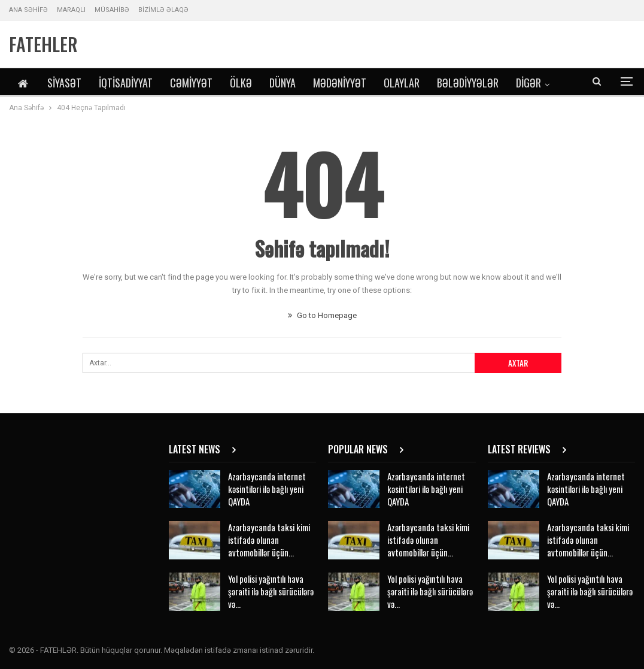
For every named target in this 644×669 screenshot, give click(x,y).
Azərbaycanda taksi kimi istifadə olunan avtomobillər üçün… (269, 540)
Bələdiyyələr (468, 83)
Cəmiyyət (191, 83)
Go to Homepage (322, 315)
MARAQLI (71, 10)
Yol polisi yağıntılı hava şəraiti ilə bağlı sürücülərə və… (271, 591)
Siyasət (64, 83)
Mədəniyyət (340, 83)
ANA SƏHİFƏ (28, 10)
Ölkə (241, 83)
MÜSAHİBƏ (112, 10)
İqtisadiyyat (126, 83)
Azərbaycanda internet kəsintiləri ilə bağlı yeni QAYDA (267, 489)
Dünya (282, 83)
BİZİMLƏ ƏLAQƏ (163, 10)
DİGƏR (528, 83)
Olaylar (402, 83)
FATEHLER (43, 44)
